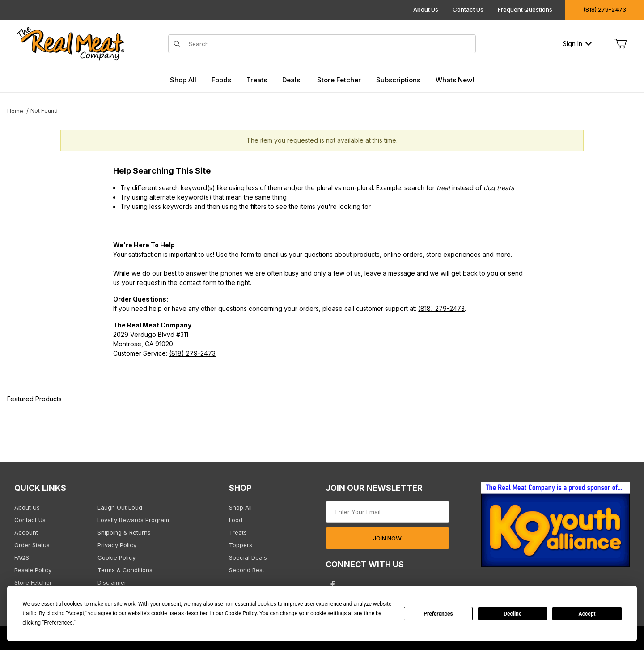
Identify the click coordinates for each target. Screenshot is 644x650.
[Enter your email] (388, 512)
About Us (426, 9)
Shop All (240, 507)
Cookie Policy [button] (241, 613)
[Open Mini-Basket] (620, 44)
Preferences (438, 614)
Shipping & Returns (124, 532)
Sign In (577, 44)
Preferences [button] (58, 623)
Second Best (247, 570)
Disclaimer (112, 582)
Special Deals (248, 557)
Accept (587, 614)
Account (26, 532)
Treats (238, 532)
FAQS (22, 557)
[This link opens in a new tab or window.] (555, 527)
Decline (513, 614)
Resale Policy (33, 570)
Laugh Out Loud (120, 507)
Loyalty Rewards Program (133, 520)
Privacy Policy (117, 545)
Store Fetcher (33, 582)
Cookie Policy (117, 557)
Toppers (241, 545)
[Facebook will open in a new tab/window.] (333, 584)
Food (236, 520)
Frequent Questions (525, 9)
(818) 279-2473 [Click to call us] (605, 9)
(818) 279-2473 (441, 308)
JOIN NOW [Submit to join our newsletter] (387, 538)
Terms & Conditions (125, 570)
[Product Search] (329, 44)
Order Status (32, 545)
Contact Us (468, 9)
